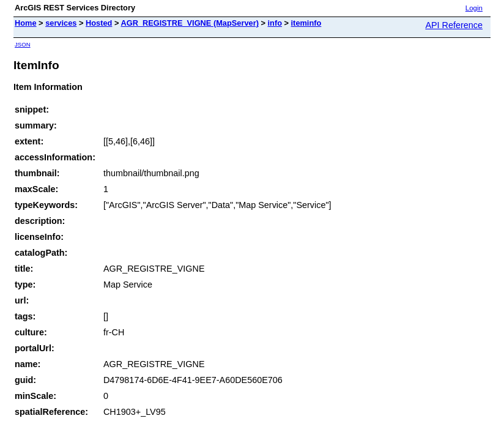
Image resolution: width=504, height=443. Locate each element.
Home (26, 23)
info (275, 23)
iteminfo (306, 23)
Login (474, 8)
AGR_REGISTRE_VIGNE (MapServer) (189, 23)
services (61, 23)
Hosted (99, 23)
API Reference (454, 25)
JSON (23, 44)
